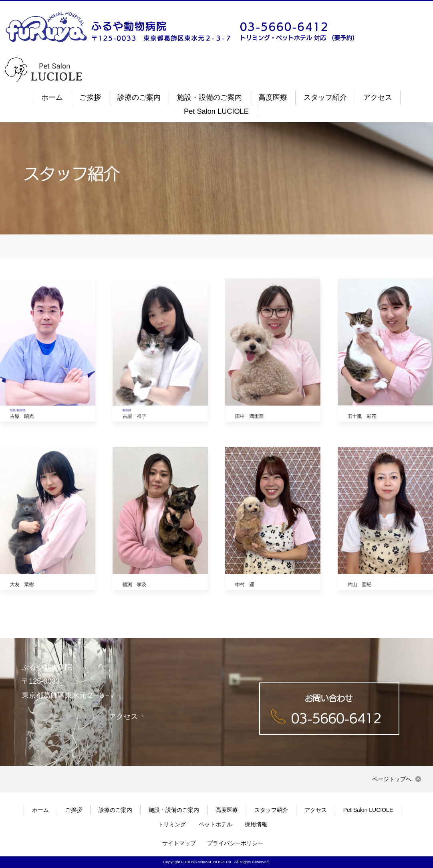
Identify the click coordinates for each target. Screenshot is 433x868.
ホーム (52, 97)
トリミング (172, 824)
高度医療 (273, 97)
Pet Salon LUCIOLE (216, 111)
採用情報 (256, 824)
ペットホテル (215, 824)
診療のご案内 (139, 97)
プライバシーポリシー (235, 843)
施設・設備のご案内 (209, 97)
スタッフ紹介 (325, 97)
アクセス (378, 97)
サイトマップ (179, 843)
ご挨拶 (90, 97)
